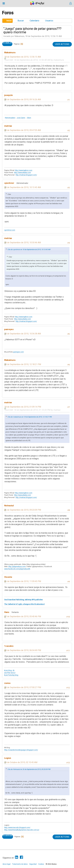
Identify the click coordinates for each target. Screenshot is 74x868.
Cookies (41, 864)
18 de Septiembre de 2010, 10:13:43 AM (23, 187)
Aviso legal (7, 864)
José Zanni (21, 118)
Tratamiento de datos (20, 864)
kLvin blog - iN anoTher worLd (10, 672)
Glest (29, 118)
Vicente (8, 577)
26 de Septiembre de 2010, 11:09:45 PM (23, 581)
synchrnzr (9, 183)
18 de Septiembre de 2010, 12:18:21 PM (23, 364)
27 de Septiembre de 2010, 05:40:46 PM (23, 616)
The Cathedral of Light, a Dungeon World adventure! (25, 604)
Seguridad (33, 864)
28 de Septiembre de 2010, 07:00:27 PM (23, 687)
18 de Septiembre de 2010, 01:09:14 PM (23, 407)
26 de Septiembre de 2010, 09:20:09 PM (23, 510)
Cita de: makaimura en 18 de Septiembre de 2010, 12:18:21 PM (30, 417)
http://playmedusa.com (17, 566)
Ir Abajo (7, 43)
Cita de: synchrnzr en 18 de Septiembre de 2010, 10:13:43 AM (29, 250)
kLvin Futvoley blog (11, 675)
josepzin (8, 95)
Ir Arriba (8, 836)
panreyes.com (19, 352)
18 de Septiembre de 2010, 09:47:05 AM (23, 130)
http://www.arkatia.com (22, 173)
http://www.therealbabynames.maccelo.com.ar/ (22, 830)
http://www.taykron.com (24, 170)
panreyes (9, 329)
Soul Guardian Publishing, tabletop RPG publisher (24, 600)
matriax (8, 126)
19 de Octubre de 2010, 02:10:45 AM (21, 762)
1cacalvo (9, 646)
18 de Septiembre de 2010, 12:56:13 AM (23, 57)
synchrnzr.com (10, 230)
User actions (62, 44)
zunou (7, 683)
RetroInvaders (10, 118)
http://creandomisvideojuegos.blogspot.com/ (21, 750)
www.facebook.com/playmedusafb (17, 569)
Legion (8, 758)
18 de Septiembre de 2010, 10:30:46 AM (23, 243)
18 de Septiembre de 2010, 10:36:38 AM (23, 334)
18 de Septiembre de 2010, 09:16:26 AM (23, 100)
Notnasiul (9, 506)
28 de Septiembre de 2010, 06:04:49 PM (23, 650)
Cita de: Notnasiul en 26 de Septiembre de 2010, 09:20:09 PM (29, 769)
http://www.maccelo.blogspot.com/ (17, 827)
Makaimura (10, 52)
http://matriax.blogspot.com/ (26, 175)
